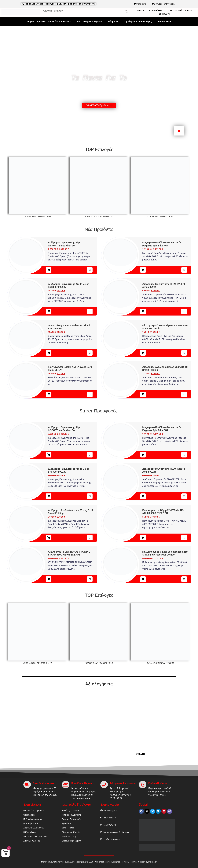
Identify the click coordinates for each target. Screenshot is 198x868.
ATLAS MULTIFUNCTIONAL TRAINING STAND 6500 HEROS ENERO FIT (69, 553)
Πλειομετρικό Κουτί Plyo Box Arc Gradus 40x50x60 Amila (165, 327)
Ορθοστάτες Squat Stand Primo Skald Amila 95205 (69, 327)
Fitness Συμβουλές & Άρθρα (180, 10)
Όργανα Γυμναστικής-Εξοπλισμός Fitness (49, 21)
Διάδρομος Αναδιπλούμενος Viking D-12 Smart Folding (165, 368)
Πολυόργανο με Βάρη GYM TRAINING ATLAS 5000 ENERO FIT (163, 512)
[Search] (126, 12)
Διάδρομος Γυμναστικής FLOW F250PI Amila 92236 (164, 286)
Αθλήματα (113, 21)
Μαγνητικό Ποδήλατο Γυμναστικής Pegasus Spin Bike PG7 (162, 244)
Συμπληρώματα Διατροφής (138, 21)
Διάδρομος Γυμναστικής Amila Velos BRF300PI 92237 (69, 286)
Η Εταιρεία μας (156, 10)
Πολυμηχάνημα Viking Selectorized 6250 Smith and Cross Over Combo (165, 553)
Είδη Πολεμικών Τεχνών (89, 21)
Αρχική (141, 10)
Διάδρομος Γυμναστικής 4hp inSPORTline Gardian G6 (64, 244)
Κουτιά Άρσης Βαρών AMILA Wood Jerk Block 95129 (70, 368)
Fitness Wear (164, 21)
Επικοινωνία (165, 14)
